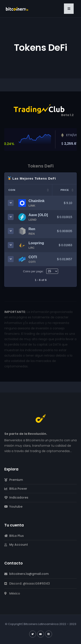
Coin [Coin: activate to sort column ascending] (12, 190)
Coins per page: (40, 271)
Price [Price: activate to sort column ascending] (65, 190)
